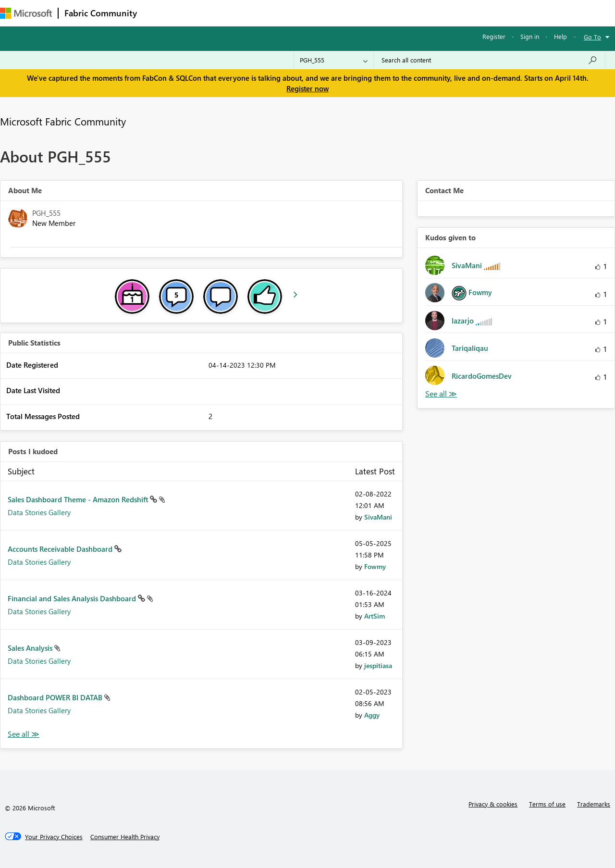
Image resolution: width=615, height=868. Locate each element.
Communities (283, 13)
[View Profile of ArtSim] (375, 616)
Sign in (530, 36)
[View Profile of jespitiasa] (378, 665)
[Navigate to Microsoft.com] (26, 13)
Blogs (326, 13)
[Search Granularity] (334, 60)
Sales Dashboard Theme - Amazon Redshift (79, 499)
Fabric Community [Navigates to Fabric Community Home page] (101, 13)
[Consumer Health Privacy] (125, 837)
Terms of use (547, 804)
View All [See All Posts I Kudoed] (24, 734)
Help (560, 36)
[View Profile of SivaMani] (378, 517)
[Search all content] (489, 60)
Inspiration (201, 13)
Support (404, 13)
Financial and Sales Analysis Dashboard (73, 598)
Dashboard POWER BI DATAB (56, 697)
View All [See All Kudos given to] (441, 394)
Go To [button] (592, 37)
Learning (363, 13)
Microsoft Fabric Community (63, 121)
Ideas (240, 13)
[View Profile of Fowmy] (375, 566)
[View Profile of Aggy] (372, 715)
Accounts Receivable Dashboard (61, 549)
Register (494, 36)
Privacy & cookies (493, 804)
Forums (159, 13)
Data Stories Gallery (39, 512)
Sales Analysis (31, 648)
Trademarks (594, 804)
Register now (307, 88)
